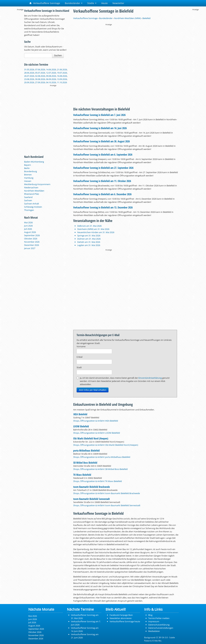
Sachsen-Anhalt (32, 204)
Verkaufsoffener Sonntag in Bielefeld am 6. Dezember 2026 (102, 194)
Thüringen (29, 210)
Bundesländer (74, 3)
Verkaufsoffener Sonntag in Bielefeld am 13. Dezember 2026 (103, 207)
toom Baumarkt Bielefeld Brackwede (91, 487)
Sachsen (28, 200)
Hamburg (29, 178)
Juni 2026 (28, 226)
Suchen (58, 55)
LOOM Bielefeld (81, 426)
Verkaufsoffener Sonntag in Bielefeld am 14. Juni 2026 (100, 128)
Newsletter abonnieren (121, 618)
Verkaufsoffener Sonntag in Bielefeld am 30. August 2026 (101, 141)
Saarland (28, 197)
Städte (92, 3)
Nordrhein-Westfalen (34, 191)
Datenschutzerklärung (159, 625)
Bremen (28, 175)
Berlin (27, 168)
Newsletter (118, 3)
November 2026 (32, 242)
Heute (104, 3)
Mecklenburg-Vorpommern (37, 184)
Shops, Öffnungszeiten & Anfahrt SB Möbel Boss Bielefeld (100, 469)
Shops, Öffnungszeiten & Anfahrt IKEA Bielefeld (96, 421)
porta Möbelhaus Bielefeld (86, 451)
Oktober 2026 (31, 239)
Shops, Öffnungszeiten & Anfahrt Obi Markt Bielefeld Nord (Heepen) (106, 445)
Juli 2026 (28, 229)
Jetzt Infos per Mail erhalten (93, 390)
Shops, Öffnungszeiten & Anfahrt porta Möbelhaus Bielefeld (102, 457)
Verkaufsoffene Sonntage (45, 3)
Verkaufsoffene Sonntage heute (125, 621)
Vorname (81, 346)
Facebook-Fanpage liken (121, 615)
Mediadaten (154, 631)
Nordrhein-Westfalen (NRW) (127, 18)
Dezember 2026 (32, 245)
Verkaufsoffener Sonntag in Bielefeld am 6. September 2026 (103, 155)
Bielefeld (146, 18)
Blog (150, 615)
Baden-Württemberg (34, 162)
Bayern (28, 165)
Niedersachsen (31, 187)
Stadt (79, 367)
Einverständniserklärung (150, 378)
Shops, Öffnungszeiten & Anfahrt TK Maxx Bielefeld (98, 481)
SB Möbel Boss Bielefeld (85, 463)
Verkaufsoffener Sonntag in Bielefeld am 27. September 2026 (103, 168)
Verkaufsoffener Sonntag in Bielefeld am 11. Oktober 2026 (102, 181)
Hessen (28, 181)
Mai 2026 (28, 222)
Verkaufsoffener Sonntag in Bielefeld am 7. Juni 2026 (99, 115)
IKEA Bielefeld (80, 414)
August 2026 (30, 232)
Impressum (154, 621)
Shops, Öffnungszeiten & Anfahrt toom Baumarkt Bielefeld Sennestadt (107, 505)
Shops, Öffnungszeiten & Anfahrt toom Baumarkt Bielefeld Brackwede (107, 493)
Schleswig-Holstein (33, 207)
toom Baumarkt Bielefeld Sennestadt (91, 499)
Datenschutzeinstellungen (161, 628)
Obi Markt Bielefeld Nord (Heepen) (91, 438)
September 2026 (32, 235)
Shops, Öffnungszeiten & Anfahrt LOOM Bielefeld (97, 433)
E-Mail (80, 357)
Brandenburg (30, 171)
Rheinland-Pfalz (32, 194)
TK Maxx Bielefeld (82, 475)
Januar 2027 (30, 248)
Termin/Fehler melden (159, 618)
